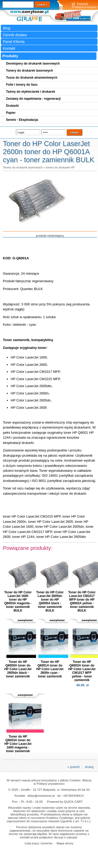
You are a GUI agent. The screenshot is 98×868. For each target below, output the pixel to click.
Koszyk (83, 4)
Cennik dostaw (15, 35)
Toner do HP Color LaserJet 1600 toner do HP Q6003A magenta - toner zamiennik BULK (18, 601)
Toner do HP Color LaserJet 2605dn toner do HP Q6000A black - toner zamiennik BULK (50, 601)
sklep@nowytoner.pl (41, 795)
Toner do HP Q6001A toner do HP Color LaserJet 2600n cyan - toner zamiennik (50, 669)
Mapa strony (65, 843)
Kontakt (9, 48)
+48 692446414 (73, 795)
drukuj (89, 767)
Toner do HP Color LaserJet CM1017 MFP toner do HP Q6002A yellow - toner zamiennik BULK (82, 601)
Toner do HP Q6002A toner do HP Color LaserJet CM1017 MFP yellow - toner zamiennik (82, 671)
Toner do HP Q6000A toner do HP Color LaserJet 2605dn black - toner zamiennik (18, 669)
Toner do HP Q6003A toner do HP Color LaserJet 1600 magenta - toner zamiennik (18, 744)
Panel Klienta (14, 42)
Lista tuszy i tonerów (38, 843)
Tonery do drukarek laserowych (23, 167)
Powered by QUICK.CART (65, 801)
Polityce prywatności (50, 784)
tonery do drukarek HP (60, 167)
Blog (7, 28)
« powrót (73, 767)
